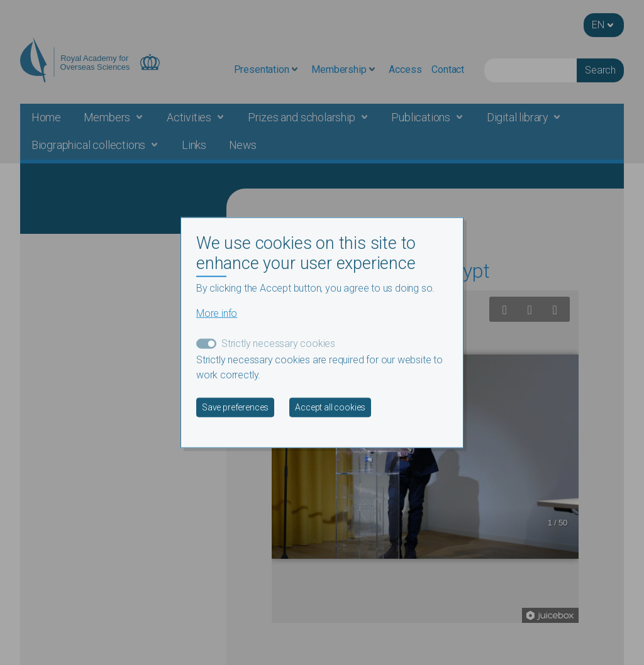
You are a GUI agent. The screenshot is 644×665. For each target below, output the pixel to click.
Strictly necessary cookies (278, 343)
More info (217, 313)
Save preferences (235, 407)
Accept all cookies (330, 407)
